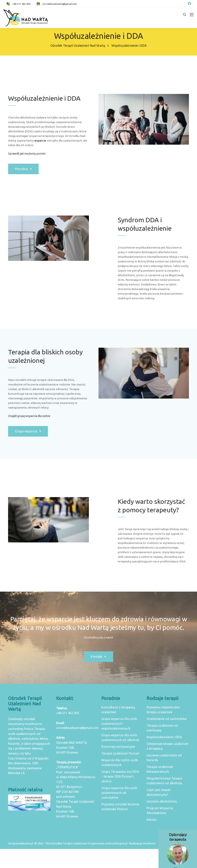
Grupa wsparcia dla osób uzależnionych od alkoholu (120, 737)
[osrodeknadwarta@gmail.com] (60, 4)
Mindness (149, 843)
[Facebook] (189, 4)
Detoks (152, 820)
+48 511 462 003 (68, 713)
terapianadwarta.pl (21, 843)
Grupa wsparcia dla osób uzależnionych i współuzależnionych (119, 724)
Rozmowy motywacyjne (118, 747)
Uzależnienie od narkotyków (167, 719)
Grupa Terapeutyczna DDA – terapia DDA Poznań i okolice (120, 776)
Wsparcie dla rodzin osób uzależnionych (120, 762)
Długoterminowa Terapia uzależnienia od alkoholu (164, 781)
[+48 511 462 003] (19, 4)
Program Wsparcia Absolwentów (160, 810)
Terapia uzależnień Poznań (120, 753)
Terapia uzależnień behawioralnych (160, 769)
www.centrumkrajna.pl (112, 843)
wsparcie (40, 141)
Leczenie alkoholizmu (162, 801)
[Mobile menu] (192, 15)
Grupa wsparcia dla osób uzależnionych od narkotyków (119, 793)
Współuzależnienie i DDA (164, 737)
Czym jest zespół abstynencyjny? (159, 792)
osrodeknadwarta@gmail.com (77, 728)
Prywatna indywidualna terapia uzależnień (163, 710)
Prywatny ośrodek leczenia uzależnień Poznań (120, 807)
